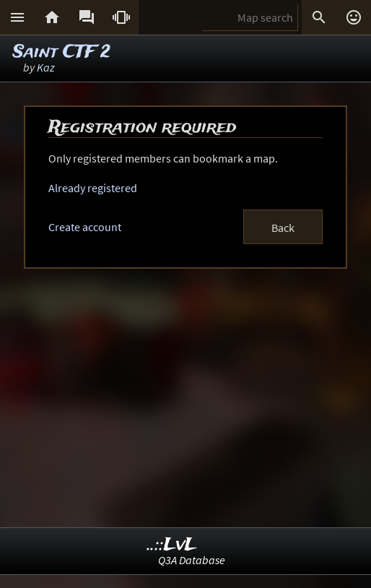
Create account (85, 227)
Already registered (93, 188)
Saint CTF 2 (62, 52)
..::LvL (172, 545)
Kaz (46, 67)
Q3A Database (192, 560)
